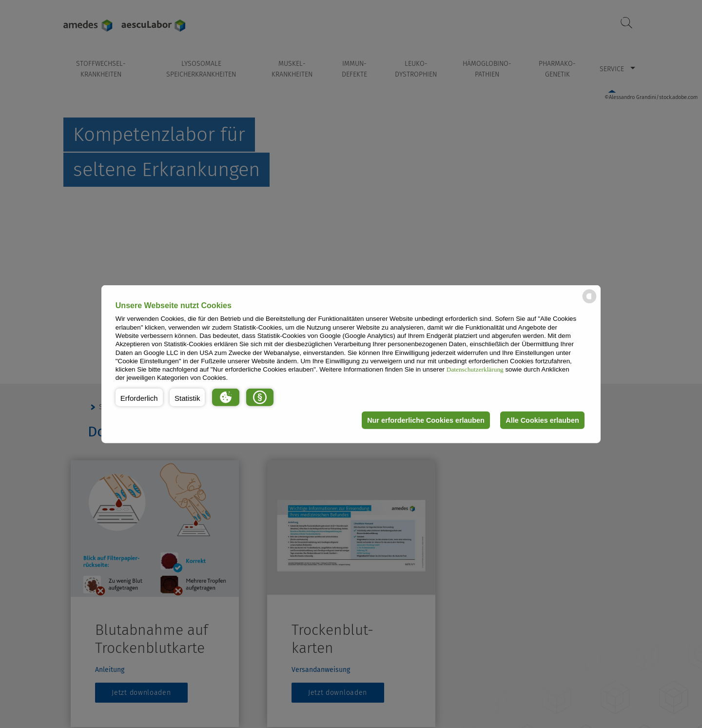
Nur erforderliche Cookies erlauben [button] (426, 420)
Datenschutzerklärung (475, 369)
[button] (139, 397)
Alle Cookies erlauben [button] (542, 420)
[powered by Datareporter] (589, 303)
